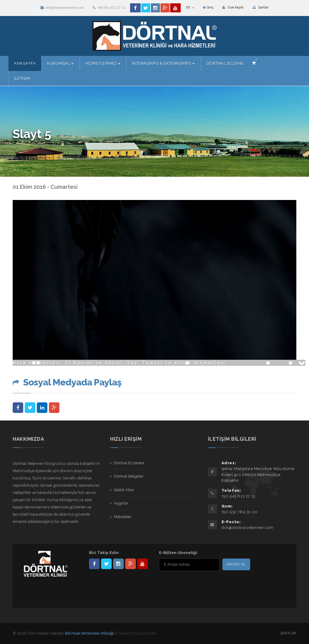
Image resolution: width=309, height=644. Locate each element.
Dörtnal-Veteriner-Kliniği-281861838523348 (94, 564)
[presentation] (198, 584)
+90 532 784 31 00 (240, 512)
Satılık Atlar (124, 490)
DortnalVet (106, 564)
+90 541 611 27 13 (109, 8)
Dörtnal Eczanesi (129, 463)
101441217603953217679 (131, 564)
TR (190, 8)
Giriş (208, 7)
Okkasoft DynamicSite (136, 633)
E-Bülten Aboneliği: (178, 553)
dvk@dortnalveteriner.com (62, 8)
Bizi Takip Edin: (104, 553)
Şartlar (261, 7)
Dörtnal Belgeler (129, 476)
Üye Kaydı (233, 7)
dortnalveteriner (118, 564)
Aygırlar (121, 503)
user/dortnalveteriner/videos (143, 564)
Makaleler (123, 517)
